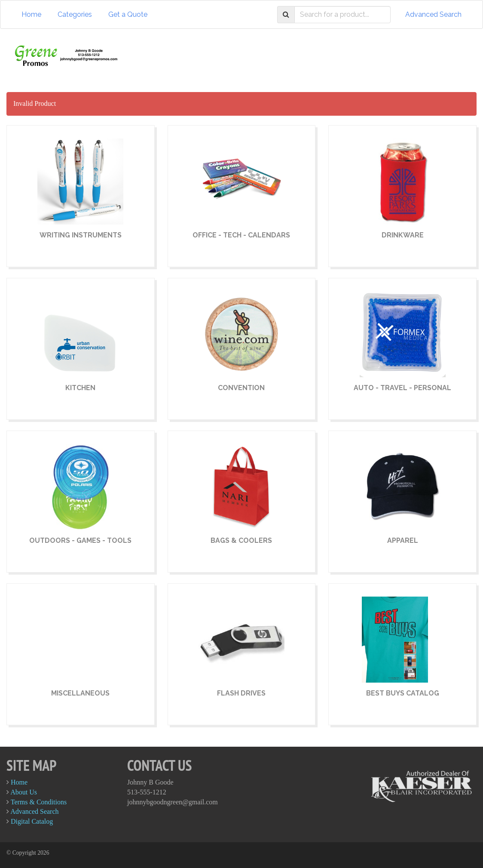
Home (31, 14)
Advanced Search (433, 14)
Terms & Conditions (39, 802)
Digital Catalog (32, 821)
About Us (24, 792)
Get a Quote (128, 14)
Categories (75, 14)
